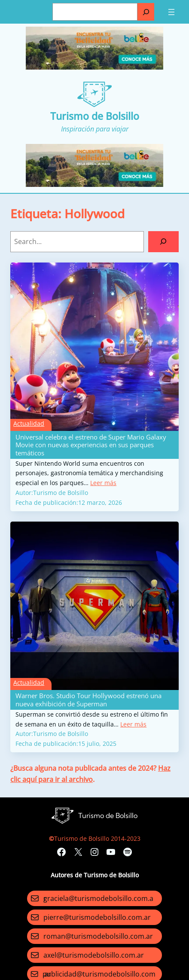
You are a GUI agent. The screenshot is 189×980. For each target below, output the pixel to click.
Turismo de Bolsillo (95, 116)
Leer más (103, 483)
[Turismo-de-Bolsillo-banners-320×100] (94, 67)
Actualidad (29, 423)
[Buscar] (146, 12)
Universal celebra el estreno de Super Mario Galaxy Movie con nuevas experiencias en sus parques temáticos (91, 445)
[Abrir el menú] (171, 12)
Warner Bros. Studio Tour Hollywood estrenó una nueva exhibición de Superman (88, 700)
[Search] (163, 242)
